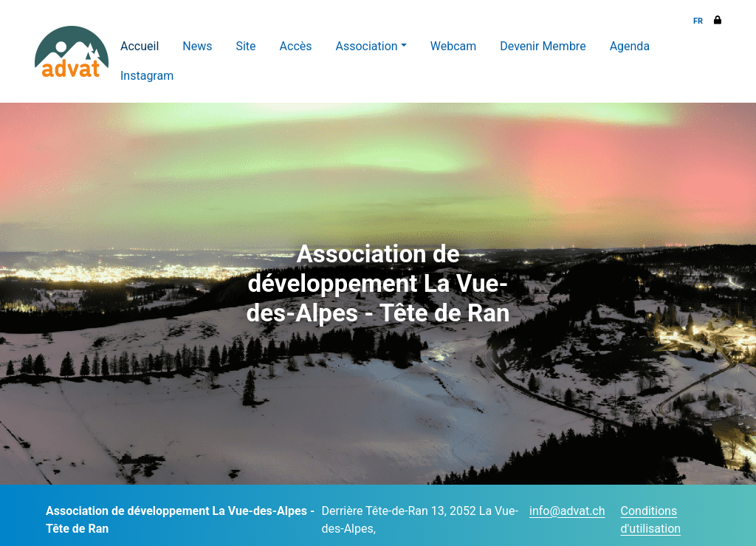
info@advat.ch (567, 511)
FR (698, 21)
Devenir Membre (543, 46)
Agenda (630, 46)
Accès (296, 46)
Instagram (147, 76)
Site (245, 46)
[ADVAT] (72, 51)
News (197, 46)
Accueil (140, 46)
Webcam (454, 46)
